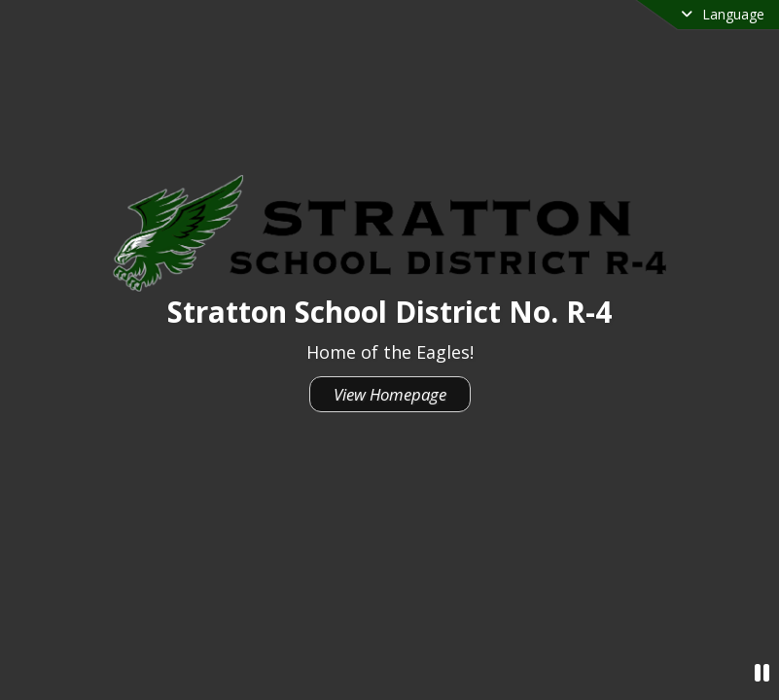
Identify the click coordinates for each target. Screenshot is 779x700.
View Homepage (390, 394)
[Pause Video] (762, 672)
